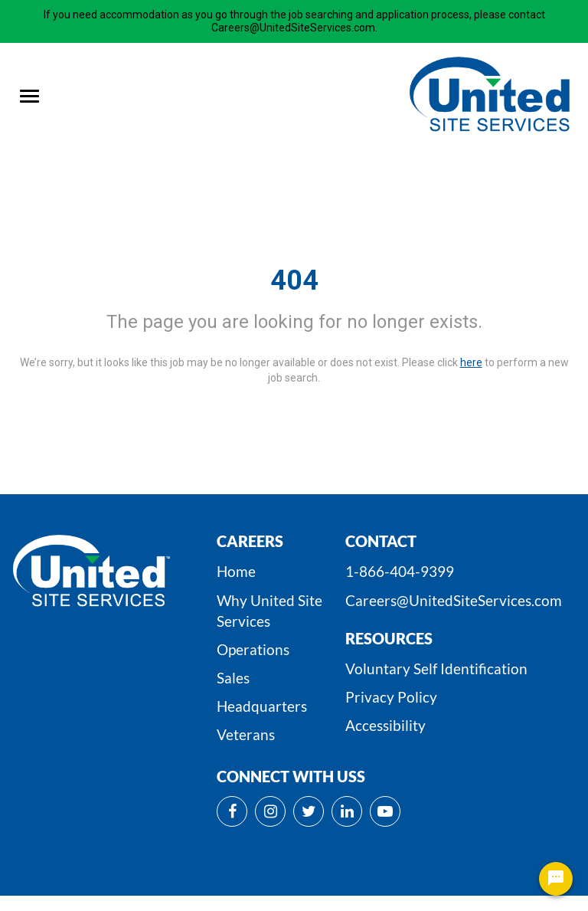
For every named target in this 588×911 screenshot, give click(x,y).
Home (236, 571)
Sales (233, 678)
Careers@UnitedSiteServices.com (454, 600)
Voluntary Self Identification (436, 669)
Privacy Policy (391, 697)
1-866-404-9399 (400, 571)
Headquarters (262, 706)
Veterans (246, 734)
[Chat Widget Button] (556, 879)
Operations (253, 649)
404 (294, 280)
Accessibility (385, 725)
